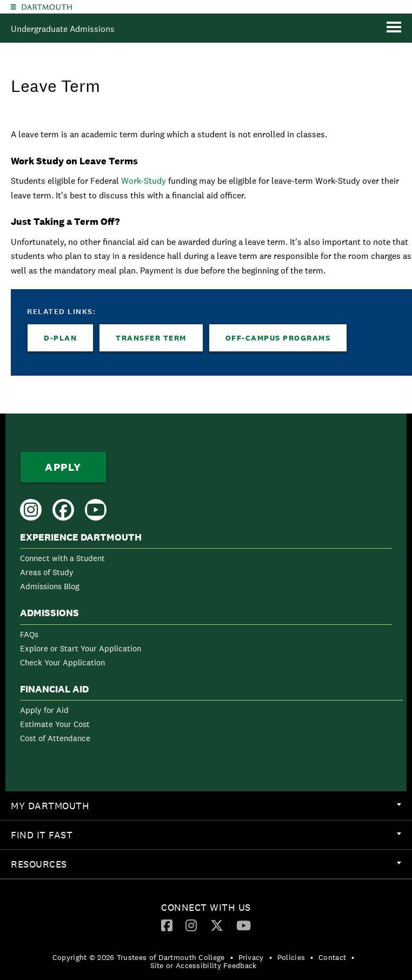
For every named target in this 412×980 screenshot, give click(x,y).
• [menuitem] (232, 957)
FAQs (29, 634)
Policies (291, 957)
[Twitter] (217, 925)
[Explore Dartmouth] (14, 7)
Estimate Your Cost (55, 724)
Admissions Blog (50, 586)
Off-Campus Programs (278, 338)
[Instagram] (191, 925)
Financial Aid (54, 689)
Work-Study (144, 181)
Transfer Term (151, 338)
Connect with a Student (62, 558)
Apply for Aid (44, 710)
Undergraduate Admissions (63, 29)
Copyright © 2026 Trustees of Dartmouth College (139, 957)
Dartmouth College (47, 7)
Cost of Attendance (55, 738)
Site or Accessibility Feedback (204, 965)
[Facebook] (167, 925)
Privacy (251, 957)
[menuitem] (206, 564)
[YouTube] (244, 925)
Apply (63, 467)
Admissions (49, 613)
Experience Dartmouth (81, 537)
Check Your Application (62, 662)
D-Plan (60, 338)
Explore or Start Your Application (81, 648)
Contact (332, 957)
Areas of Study (47, 572)
